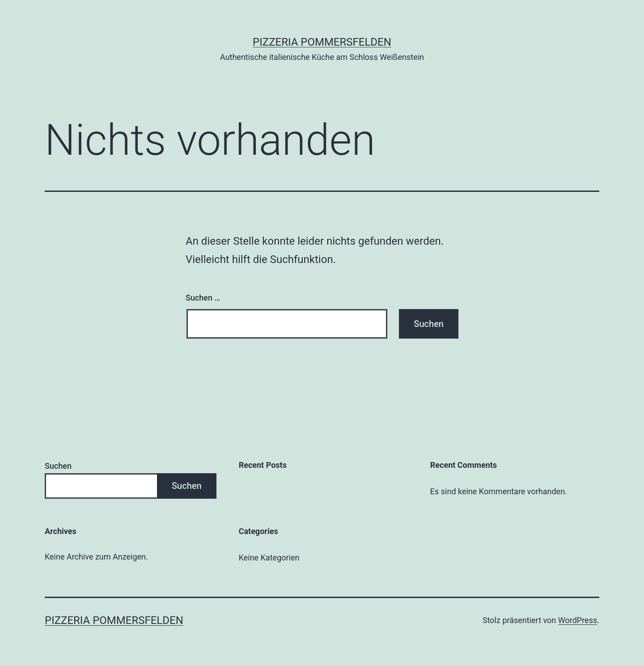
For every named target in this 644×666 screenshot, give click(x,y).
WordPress (578, 620)
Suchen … (203, 298)
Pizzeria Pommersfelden (322, 42)
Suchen (58, 466)
